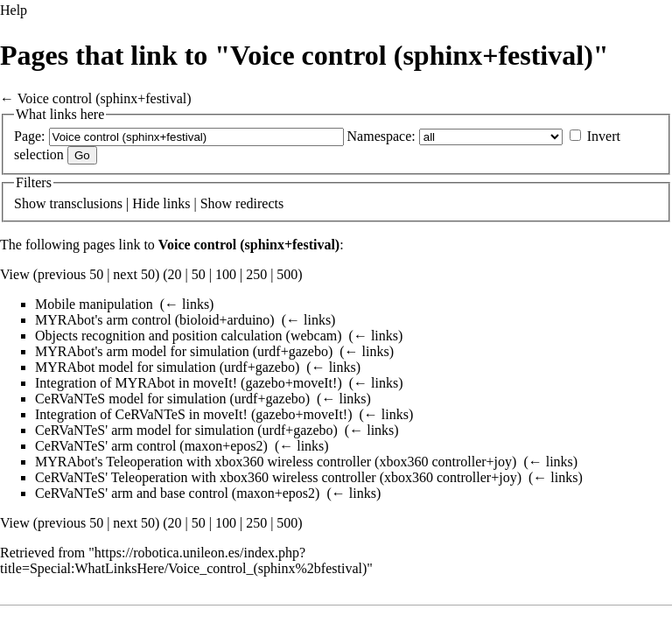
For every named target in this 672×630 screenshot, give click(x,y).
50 (199, 274)
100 (226, 274)
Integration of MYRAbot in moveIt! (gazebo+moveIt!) (189, 383)
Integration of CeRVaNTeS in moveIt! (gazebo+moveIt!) (194, 414)
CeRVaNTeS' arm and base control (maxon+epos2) (177, 493)
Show (30, 203)
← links (187, 304)
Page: (30, 136)
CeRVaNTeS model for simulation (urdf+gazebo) (172, 399)
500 (287, 274)
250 (256, 274)
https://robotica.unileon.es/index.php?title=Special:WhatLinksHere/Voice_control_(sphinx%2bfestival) (183, 560)
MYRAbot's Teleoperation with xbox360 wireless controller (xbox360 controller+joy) (276, 462)
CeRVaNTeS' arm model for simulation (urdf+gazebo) (186, 430)
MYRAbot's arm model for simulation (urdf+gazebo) (184, 351)
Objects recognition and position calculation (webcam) (189, 336)
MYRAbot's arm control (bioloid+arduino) (155, 320)
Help (14, 10)
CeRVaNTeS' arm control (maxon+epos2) (151, 446)
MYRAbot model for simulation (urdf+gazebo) (167, 367)
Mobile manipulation (94, 304)
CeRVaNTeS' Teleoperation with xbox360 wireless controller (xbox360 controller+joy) (278, 477)
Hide (146, 203)
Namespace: (381, 136)
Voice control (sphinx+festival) (105, 98)
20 (175, 274)
